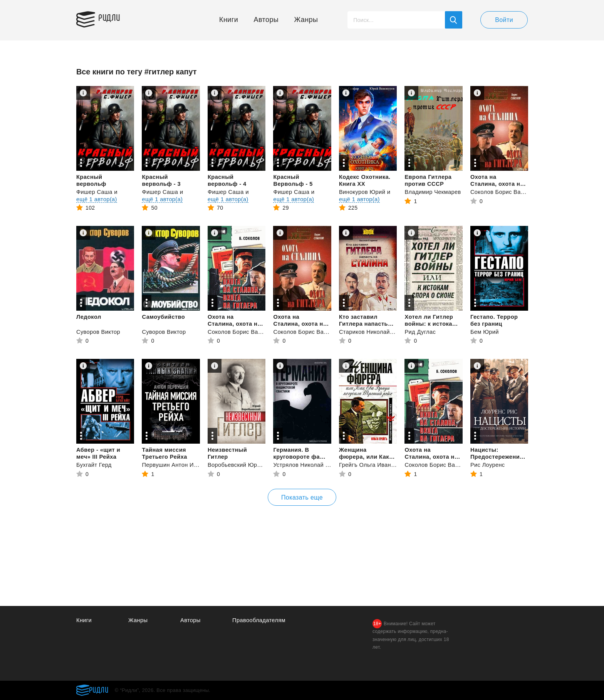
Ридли (112, 18)
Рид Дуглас (420, 332)
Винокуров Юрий (363, 192)
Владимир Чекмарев (433, 192)
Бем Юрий (485, 332)
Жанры (306, 20)
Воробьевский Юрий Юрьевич (250, 465)
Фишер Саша (95, 192)
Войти (504, 20)
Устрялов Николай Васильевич (316, 465)
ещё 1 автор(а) (97, 199)
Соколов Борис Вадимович (508, 192)
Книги (229, 20)
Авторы (266, 20)
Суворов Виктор (99, 332)
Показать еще (302, 497)
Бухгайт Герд (94, 465)
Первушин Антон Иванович (180, 465)
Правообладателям (259, 620)
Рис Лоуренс (488, 465)
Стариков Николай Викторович (382, 332)
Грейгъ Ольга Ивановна (372, 465)
